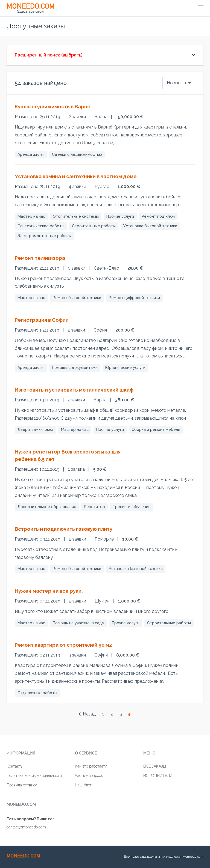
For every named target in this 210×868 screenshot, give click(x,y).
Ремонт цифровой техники (134, 298)
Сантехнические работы (41, 226)
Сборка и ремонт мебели (156, 429)
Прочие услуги (120, 216)
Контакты (15, 766)
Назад (87, 714)
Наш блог (83, 785)
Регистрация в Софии (42, 320)
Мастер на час (31, 216)
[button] (201, 7)
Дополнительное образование (47, 507)
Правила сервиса (22, 785)
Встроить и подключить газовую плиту (64, 529)
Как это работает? (91, 766)
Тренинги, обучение (132, 507)
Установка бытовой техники (150, 226)
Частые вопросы (89, 775)
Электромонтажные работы (45, 236)
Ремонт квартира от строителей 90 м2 (63, 645)
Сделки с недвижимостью (77, 154)
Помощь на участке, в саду (78, 623)
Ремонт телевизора (40, 258)
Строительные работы (94, 226)
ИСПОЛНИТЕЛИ (158, 775)
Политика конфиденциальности (34, 775)
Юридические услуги (125, 368)
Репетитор (94, 507)
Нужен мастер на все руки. (49, 591)
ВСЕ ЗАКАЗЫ (155, 766)
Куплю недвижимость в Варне (53, 107)
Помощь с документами (75, 368)
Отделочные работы (37, 693)
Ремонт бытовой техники (77, 298)
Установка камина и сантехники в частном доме (76, 176)
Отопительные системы (76, 216)
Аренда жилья (31, 154)
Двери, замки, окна (35, 429)
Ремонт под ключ (158, 216)
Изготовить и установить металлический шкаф (74, 390)
